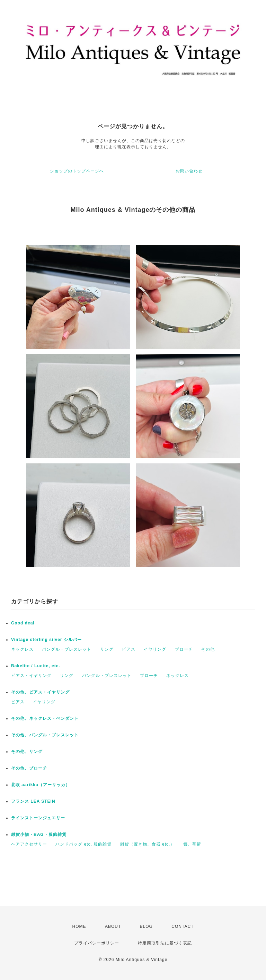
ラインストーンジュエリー (38, 818)
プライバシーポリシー (97, 943)
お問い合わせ (189, 171)
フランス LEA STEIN (33, 801)
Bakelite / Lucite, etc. (36, 666)
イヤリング (155, 649)
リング (107, 649)
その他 (208, 649)
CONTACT (183, 926)
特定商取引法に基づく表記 (165, 943)
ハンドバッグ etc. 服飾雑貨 (83, 844)
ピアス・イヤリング (31, 676)
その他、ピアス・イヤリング (40, 692)
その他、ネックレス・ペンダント (45, 718)
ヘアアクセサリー (29, 844)
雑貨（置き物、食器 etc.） (148, 844)
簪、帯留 (192, 844)
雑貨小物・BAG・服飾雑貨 (39, 835)
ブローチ (184, 649)
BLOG (146, 926)
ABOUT (113, 926)
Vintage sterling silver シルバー (46, 640)
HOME (79, 926)
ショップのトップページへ (77, 171)
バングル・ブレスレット (67, 649)
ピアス (129, 649)
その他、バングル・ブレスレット (45, 735)
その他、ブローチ (29, 768)
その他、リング (27, 752)
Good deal (23, 623)
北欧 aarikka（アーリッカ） (41, 785)
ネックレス (22, 649)
